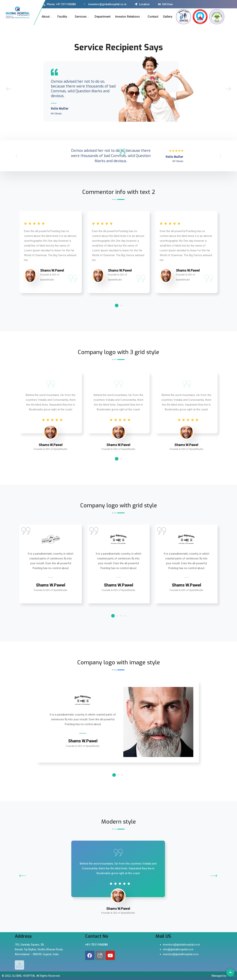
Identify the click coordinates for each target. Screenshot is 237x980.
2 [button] (121, 305)
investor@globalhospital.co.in (181, 954)
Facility (64, 17)
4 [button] (125, 616)
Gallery (168, 17)
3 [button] (121, 616)
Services (82, 17)
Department (103, 17)
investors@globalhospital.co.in (181, 945)
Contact (153, 17)
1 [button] (117, 305)
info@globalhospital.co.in (178, 949)
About (47, 17)
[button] (16, 156)
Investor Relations (129, 17)
